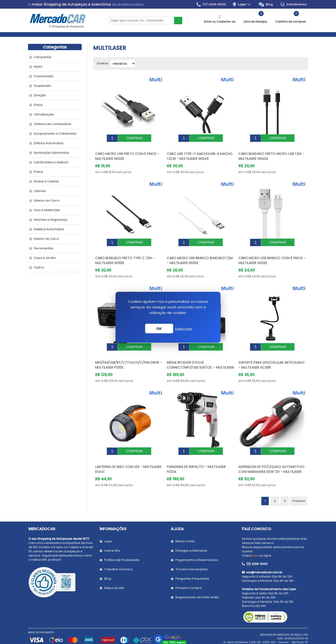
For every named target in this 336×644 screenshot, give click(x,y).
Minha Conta (185, 527)
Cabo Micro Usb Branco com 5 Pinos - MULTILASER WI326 (272, 253)
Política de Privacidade (122, 546)
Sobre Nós (112, 537)
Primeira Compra (189, 574)
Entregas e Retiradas (191, 537)
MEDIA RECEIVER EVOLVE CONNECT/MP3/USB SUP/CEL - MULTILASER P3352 (200, 357)
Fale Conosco (257, 515)
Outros (39, 267)
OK (159, 329)
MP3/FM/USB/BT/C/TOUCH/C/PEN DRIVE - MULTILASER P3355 (129, 354)
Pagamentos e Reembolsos (197, 546)
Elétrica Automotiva (49, 143)
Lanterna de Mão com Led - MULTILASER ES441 (128, 455)
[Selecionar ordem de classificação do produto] (123, 63)
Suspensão (42, 86)
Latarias (40, 191)
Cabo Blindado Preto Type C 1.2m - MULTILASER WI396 (125, 253)
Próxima (299, 487)
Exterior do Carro (47, 200)
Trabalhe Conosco (119, 555)
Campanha (43, 57)
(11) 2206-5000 (211, 4)
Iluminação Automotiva (51, 153)
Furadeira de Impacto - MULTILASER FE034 (196, 455)
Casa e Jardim (45, 258)
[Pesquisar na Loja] (141, 21)
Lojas (245, 5)
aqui (255, 541)
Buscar (178, 21)
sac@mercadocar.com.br (262, 558)
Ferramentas (44, 248)
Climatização (44, 114)
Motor (38, 67)
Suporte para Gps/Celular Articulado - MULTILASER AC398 (271, 354)
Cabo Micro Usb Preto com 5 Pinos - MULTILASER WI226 (127, 153)
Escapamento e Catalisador (55, 134)
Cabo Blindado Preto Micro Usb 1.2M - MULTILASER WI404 (271, 153)
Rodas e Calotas (46, 181)
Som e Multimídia (47, 210)
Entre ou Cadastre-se (220, 22)
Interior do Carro (46, 239)
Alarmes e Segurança (51, 220)
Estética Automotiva (49, 229)
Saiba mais (184, 329)
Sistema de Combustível (52, 124)
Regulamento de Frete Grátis (197, 583)
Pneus (38, 172)
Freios (38, 105)
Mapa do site (114, 574)
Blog (266, 4)
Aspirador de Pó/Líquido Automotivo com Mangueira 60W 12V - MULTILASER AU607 (271, 458)
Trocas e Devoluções (192, 555)
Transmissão (44, 76)
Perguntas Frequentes (192, 565)
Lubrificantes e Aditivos (51, 162)
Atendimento (293, 4)
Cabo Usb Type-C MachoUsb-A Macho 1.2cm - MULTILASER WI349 (200, 153)
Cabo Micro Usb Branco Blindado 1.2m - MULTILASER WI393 (200, 253)
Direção (40, 95)
